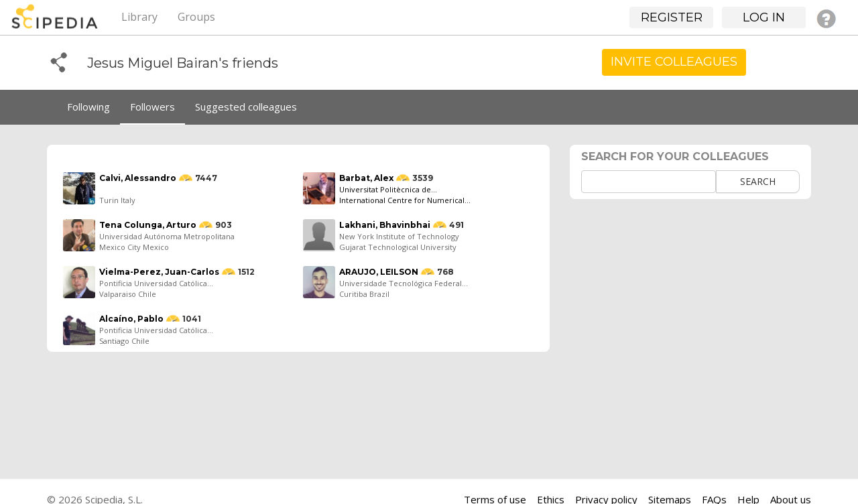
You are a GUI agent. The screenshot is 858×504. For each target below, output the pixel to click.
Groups (196, 17)
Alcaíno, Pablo (131, 319)
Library (139, 17)
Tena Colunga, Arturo (148, 225)
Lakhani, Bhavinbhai (385, 225)
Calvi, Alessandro (138, 178)
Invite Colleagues (674, 62)
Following (88, 107)
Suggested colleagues (246, 107)
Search (758, 181)
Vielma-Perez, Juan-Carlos (159, 272)
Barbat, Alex (366, 178)
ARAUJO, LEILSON (379, 272)
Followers (152, 107)
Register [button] (672, 17)
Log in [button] (764, 17)
